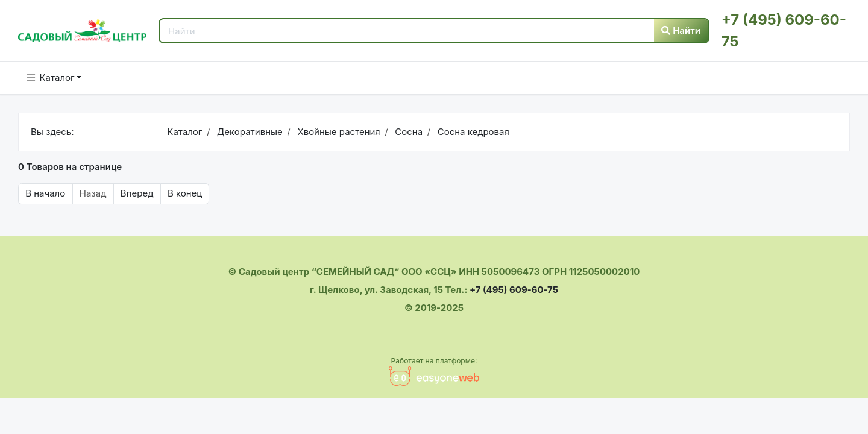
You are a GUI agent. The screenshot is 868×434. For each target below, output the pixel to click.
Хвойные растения (337, 132)
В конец (185, 193)
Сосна (407, 132)
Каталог (51, 77)
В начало (45, 193)
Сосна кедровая (472, 132)
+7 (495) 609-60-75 (514, 290)
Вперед (137, 193)
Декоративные (249, 132)
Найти (681, 30)
